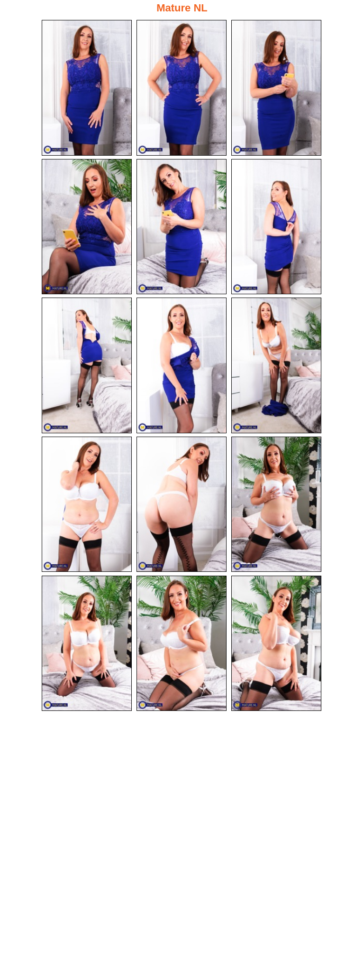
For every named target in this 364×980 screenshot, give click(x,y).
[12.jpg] (276, 504)
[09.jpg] (276, 365)
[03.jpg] (276, 88)
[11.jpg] (182, 504)
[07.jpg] (87, 365)
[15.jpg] (276, 644)
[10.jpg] (87, 504)
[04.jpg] (87, 227)
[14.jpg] (182, 644)
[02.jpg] (182, 88)
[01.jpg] (87, 88)
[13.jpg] (87, 644)
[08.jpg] (182, 365)
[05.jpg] (182, 227)
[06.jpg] (276, 227)
